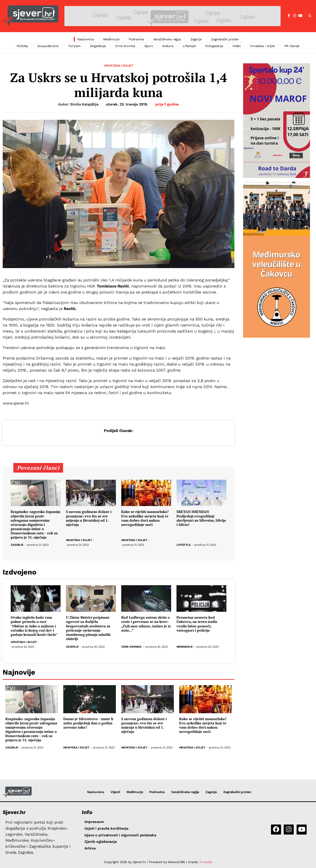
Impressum (94, 822)
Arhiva (90, 848)
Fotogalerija (214, 46)
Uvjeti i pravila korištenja (106, 828)
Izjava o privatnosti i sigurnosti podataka (120, 835)
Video (237, 46)
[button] (310, 16)
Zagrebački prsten (225, 39)
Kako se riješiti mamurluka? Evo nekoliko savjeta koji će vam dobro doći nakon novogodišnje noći (145, 518)
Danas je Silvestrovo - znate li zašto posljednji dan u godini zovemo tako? (88, 723)
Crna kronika (125, 46)
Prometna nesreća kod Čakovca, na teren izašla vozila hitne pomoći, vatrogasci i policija (197, 624)
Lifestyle (189, 46)
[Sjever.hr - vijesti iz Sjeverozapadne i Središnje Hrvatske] (31, 16)
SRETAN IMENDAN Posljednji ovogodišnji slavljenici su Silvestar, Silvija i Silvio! (201, 518)
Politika (22, 46)
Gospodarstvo (48, 46)
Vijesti (115, 792)
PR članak (292, 46)
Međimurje (111, 39)
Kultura (168, 46)
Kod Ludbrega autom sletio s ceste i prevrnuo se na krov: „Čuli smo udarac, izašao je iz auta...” (146, 624)
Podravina (136, 39)
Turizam (74, 46)
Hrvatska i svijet (263, 46)
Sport (149, 46)
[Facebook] (289, 16)
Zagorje (196, 39)
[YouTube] (300, 16)
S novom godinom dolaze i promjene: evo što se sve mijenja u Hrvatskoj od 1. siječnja (89, 518)
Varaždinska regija (167, 39)
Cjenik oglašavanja (101, 842)
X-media (206, 862)
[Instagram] (295, 16)
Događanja (98, 46)
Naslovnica (86, 39)
